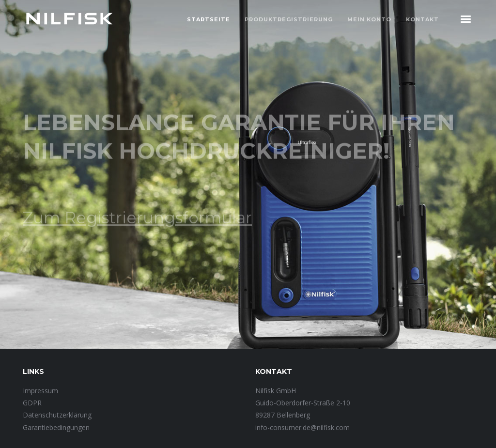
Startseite (209, 19)
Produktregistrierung (289, 19)
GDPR (32, 403)
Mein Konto (369, 19)
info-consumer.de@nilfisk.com (302, 427)
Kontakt (422, 19)
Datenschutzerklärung (57, 415)
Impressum (40, 391)
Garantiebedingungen (56, 427)
